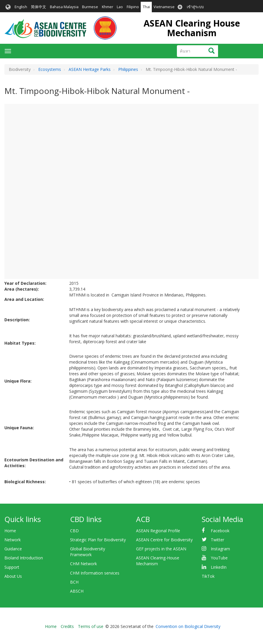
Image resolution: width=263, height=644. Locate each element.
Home (10, 531)
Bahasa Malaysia (64, 7)
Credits (67, 626)
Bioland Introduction (24, 558)
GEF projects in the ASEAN (161, 549)
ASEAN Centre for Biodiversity (164, 540)
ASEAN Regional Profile (158, 531)
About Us (13, 576)
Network (13, 540)
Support (12, 567)
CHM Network (83, 564)
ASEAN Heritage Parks (90, 69)
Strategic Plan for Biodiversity (98, 540)
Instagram (220, 549)
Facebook (220, 531)
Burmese (90, 7)
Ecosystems (50, 69)
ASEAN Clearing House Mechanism (192, 28)
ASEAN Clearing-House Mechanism (158, 561)
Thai (146, 7)
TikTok (208, 576)
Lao (120, 7)
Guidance (13, 549)
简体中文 (39, 7)
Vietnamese (164, 7)
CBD (74, 531)
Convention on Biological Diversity (188, 626)
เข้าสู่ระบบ (195, 7)
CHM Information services (95, 573)
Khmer (108, 7)
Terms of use (91, 626)
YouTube (219, 558)
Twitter (217, 540)
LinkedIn (219, 567)
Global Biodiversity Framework (88, 552)
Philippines (128, 69)
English (21, 7)
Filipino (133, 7)
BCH (74, 582)
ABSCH (77, 591)
